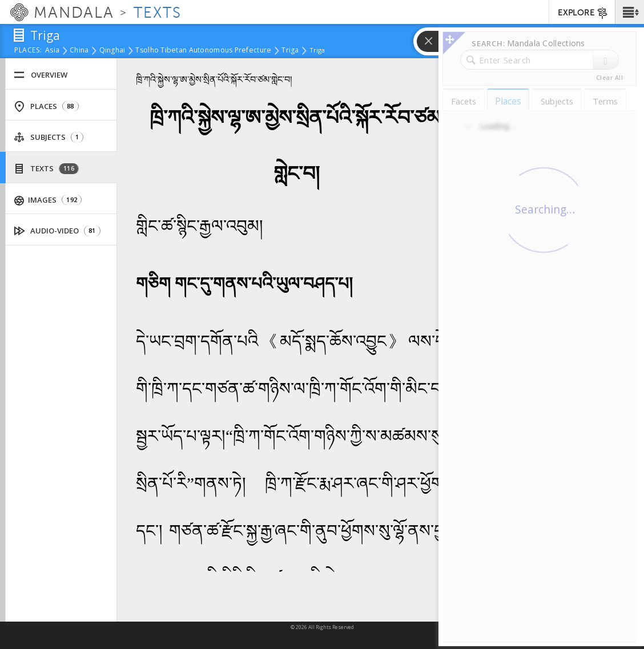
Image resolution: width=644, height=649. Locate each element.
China (79, 51)
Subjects (49, 137)
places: (28, 51)
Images (48, 200)
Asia (52, 51)
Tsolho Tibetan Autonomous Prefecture (203, 51)
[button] (629, 12)
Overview (41, 75)
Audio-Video (57, 231)
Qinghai (112, 51)
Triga (290, 51)
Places (46, 106)
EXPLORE (583, 13)
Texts (46, 169)
